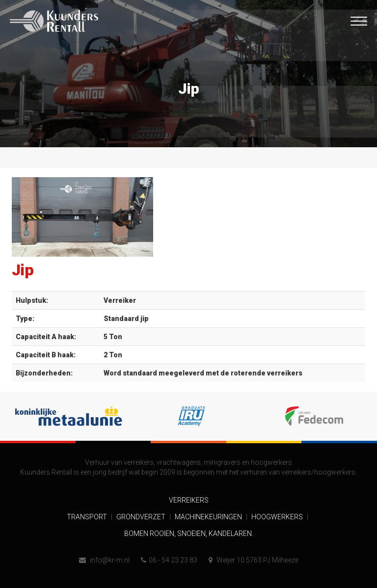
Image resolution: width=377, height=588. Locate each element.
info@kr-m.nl (104, 560)
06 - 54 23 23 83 (169, 560)
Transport (88, 517)
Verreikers (189, 500)
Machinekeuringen (209, 517)
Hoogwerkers (278, 517)
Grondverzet (142, 517)
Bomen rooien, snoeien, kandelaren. (189, 534)
